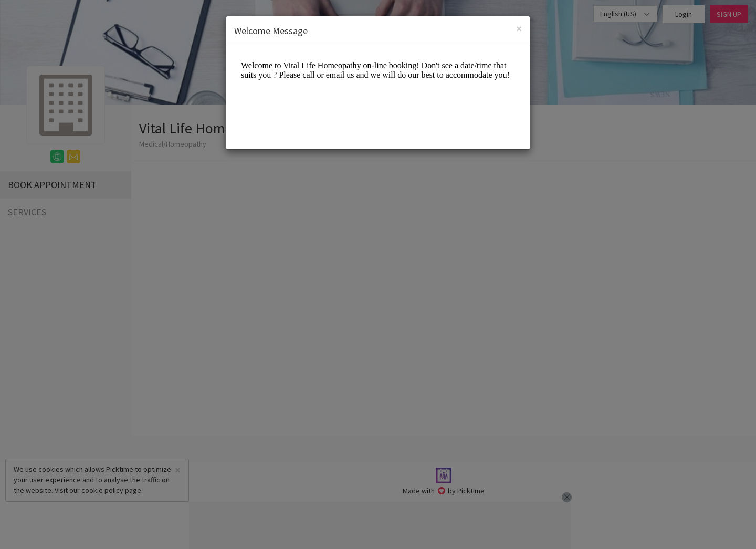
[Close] (519, 29)
